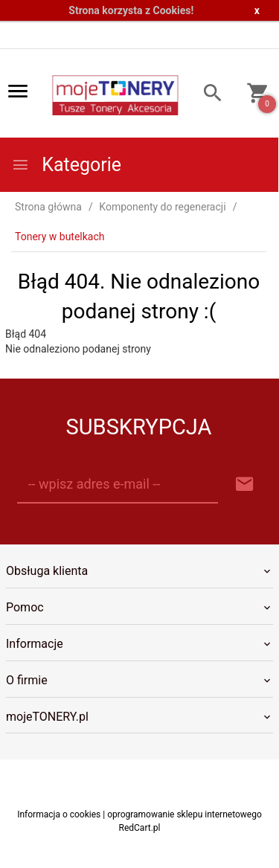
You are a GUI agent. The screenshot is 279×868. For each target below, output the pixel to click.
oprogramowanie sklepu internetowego (185, 814)
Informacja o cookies (59, 814)
